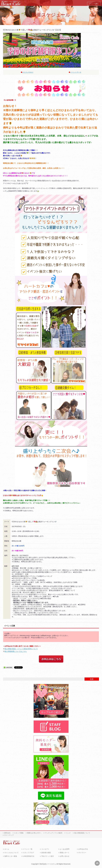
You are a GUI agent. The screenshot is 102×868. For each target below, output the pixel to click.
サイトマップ (9, 836)
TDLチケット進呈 (48, 857)
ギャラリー (82, 853)
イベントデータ (76, 72)
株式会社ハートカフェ (48, 864)
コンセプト (45, 850)
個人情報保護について (82, 833)
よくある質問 (65, 850)
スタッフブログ (28, 853)
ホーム (7, 850)
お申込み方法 (83, 850)
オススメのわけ (28, 72)
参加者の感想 (46, 853)
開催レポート (65, 853)
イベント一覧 (28, 850)
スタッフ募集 (19, 833)
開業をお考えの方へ (34, 833)
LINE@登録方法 (29, 857)
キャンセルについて (11, 853)
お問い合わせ (65, 857)
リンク (68, 833)
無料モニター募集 (11, 857)
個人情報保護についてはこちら (16, 651)
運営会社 (7, 833)
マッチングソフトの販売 (54, 833)
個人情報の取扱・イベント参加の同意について (21, 649)
